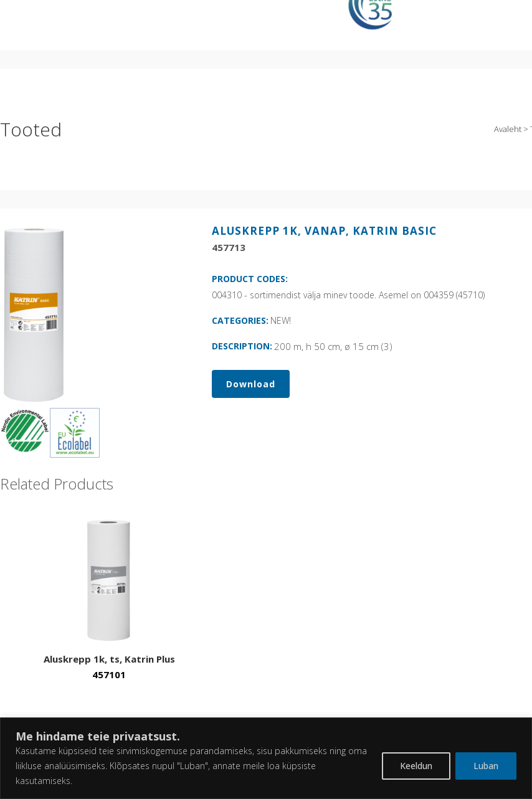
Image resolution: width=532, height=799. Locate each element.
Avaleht (508, 129)
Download (251, 384)
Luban (486, 766)
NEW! (281, 320)
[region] (266, 758)
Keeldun (416, 766)
